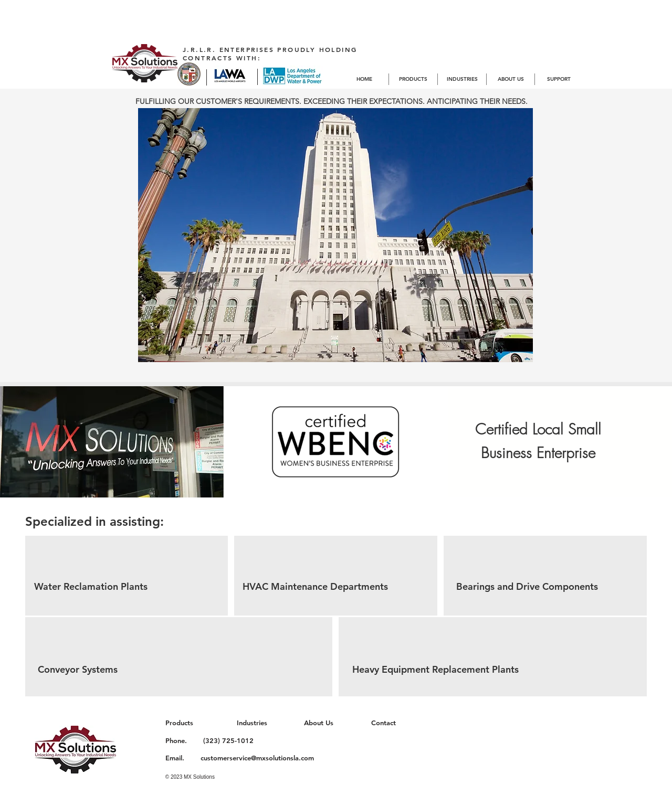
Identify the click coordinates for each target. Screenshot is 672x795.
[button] (335, 235)
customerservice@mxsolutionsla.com (257, 758)
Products (179, 723)
